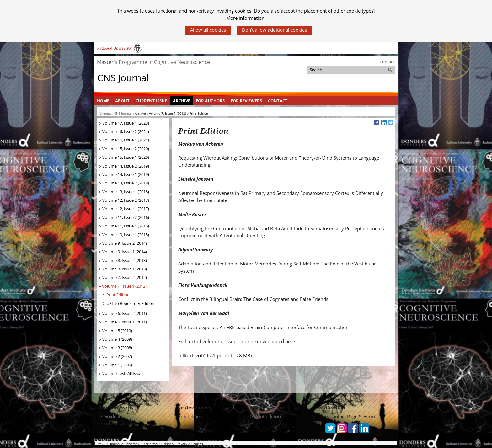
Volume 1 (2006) (117, 365)
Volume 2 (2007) (117, 356)
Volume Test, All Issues (123, 373)
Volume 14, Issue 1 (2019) (126, 174)
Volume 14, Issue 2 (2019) (126, 166)
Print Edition (118, 295)
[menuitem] (103, 101)
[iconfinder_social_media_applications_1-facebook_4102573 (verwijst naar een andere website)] (353, 428)
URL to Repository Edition (130, 303)
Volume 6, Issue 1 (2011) (125, 322)
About (122, 101)
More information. (246, 18)
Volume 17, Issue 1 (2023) (126, 123)
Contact (387, 62)
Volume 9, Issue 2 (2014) (125, 243)
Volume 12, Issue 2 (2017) (126, 200)
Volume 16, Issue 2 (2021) (126, 131)
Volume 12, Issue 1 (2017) (126, 209)
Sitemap (167, 444)
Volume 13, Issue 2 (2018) (126, 183)
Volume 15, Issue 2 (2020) (126, 149)
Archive (182, 101)
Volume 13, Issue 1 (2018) (126, 192)
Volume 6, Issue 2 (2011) (125, 313)
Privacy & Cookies (190, 444)
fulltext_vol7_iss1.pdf (215, 355)
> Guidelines (113, 416)
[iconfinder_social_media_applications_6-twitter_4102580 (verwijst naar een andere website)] (330, 428)
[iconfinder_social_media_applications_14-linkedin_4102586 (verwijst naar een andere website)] (364, 428)
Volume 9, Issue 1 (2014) (125, 252)
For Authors (210, 101)
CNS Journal (123, 78)
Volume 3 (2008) (117, 348)
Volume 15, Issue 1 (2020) (126, 157)
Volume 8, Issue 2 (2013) (125, 260)
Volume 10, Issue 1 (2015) (126, 235)
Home (103, 101)
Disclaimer (150, 444)
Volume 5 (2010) (117, 331)
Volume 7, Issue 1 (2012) (124, 286)
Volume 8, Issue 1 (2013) (125, 269)
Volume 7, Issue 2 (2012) (125, 277)
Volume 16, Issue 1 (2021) (126, 140)
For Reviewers (246, 101)
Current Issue (151, 101)
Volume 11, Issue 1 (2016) (126, 226)
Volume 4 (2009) (117, 339)
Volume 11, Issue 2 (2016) (126, 217)
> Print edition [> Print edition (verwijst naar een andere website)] (265, 416)
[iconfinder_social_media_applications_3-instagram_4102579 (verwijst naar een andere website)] (342, 428)
